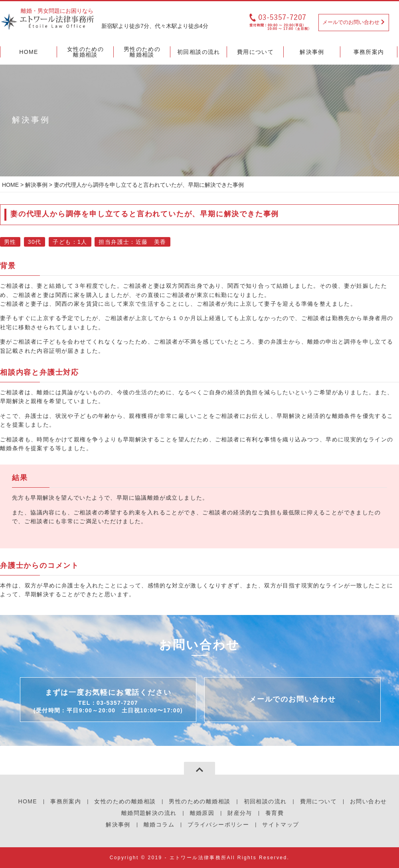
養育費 (275, 813)
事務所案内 (66, 801)
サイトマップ (280, 825)
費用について (318, 801)
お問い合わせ (368, 801)
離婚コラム (159, 825)
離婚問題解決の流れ (149, 813)
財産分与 (240, 813)
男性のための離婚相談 (199, 801)
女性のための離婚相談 (125, 801)
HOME (10, 185)
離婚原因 (202, 813)
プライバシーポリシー (218, 825)
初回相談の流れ (265, 801)
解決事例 (36, 185)
